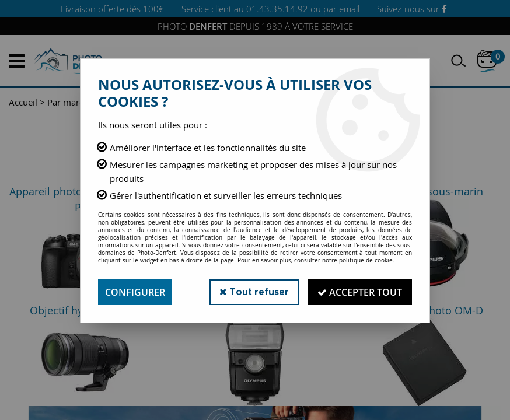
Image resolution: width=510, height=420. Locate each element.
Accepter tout (360, 292)
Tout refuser (254, 292)
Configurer (135, 292)
